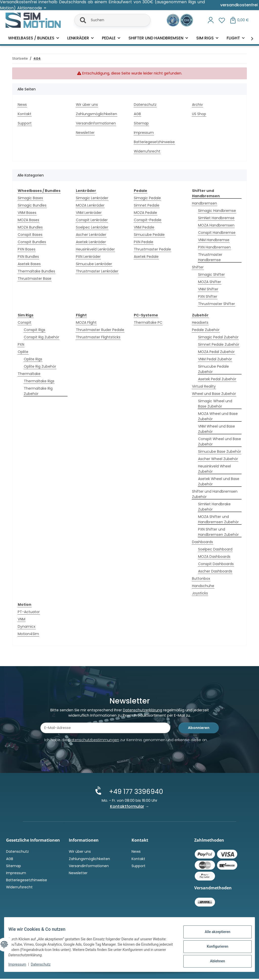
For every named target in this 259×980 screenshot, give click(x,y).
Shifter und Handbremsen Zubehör (215, 494)
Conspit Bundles (32, 242)
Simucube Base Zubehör (220, 451)
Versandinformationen (96, 123)
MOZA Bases (28, 220)
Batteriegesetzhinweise (154, 142)
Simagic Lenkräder (92, 198)
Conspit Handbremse (217, 233)
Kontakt (25, 114)
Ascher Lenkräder (91, 235)
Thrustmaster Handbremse (210, 257)
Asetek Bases (29, 264)
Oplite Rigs (33, 359)
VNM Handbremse (214, 240)
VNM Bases (27, 213)
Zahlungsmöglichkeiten (96, 114)
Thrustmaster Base (35, 279)
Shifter (198, 267)
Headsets (200, 322)
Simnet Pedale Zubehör (219, 344)
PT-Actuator (29, 612)
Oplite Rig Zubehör (40, 366)
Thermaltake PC (148, 322)
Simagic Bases (30, 198)
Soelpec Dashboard (215, 549)
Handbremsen (204, 203)
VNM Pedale (144, 227)
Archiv (197, 105)
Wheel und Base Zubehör (214, 394)
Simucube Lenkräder (94, 264)
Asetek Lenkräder (91, 242)
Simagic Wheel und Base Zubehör (215, 404)
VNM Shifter (208, 289)
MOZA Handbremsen (216, 225)
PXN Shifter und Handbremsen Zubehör (218, 532)
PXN (21, 344)
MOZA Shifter (210, 282)
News (22, 105)
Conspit (25, 322)
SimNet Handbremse (216, 218)
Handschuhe (203, 586)
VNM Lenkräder (89, 213)
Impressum (21, 965)
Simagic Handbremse (217, 211)
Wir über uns (87, 105)
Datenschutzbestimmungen (94, 742)
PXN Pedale (144, 242)
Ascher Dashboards (215, 571)
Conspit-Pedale (148, 220)
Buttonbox (201, 579)
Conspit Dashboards (216, 564)
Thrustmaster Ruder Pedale (100, 330)
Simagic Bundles (32, 205)
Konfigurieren (213, 947)
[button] (211, 20)
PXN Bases (27, 249)
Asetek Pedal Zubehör (217, 379)
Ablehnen (213, 960)
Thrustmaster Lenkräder (97, 271)
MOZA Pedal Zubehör (216, 352)
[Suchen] (112, 20)
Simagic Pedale (147, 198)
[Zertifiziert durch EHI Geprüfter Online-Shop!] (187, 20)
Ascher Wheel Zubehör (218, 459)
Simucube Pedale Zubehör (213, 369)
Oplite (23, 352)
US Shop (199, 114)
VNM (21, 619)
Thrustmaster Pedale (152, 249)
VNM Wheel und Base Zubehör (217, 429)
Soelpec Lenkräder (92, 227)
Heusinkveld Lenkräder (95, 249)
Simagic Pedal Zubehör (218, 337)
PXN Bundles (28, 257)
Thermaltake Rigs (39, 381)
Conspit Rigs (35, 330)
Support (25, 123)
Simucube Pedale (149, 235)
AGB (137, 114)
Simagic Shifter (211, 274)
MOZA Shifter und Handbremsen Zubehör (218, 519)
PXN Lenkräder (88, 257)
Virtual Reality (204, 386)
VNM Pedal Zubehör (215, 359)
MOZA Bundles (30, 227)
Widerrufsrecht (147, 151)
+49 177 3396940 (134, 793)
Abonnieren (199, 730)
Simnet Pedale (147, 205)
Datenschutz (45, 965)
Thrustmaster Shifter (217, 304)
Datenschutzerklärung (143, 712)
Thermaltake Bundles (36, 271)
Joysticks (200, 593)
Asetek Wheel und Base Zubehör (219, 481)
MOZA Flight (86, 322)
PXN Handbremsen (214, 247)
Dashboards (202, 542)
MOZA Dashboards (214, 557)
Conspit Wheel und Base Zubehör (220, 442)
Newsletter (85, 133)
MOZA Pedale (145, 213)
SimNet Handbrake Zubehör (214, 507)
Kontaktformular (127, 807)
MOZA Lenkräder (90, 205)
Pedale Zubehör (206, 330)
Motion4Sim (28, 634)
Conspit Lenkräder (92, 220)
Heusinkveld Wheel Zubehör (214, 469)
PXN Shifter (208, 296)
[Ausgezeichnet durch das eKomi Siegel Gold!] (174, 20)
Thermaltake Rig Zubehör (38, 391)
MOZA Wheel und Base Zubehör (218, 416)
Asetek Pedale (146, 257)
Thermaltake (29, 374)
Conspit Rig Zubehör (41, 337)
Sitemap (141, 123)
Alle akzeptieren (213, 934)
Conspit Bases (30, 235)
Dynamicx (27, 626)
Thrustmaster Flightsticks (98, 337)
